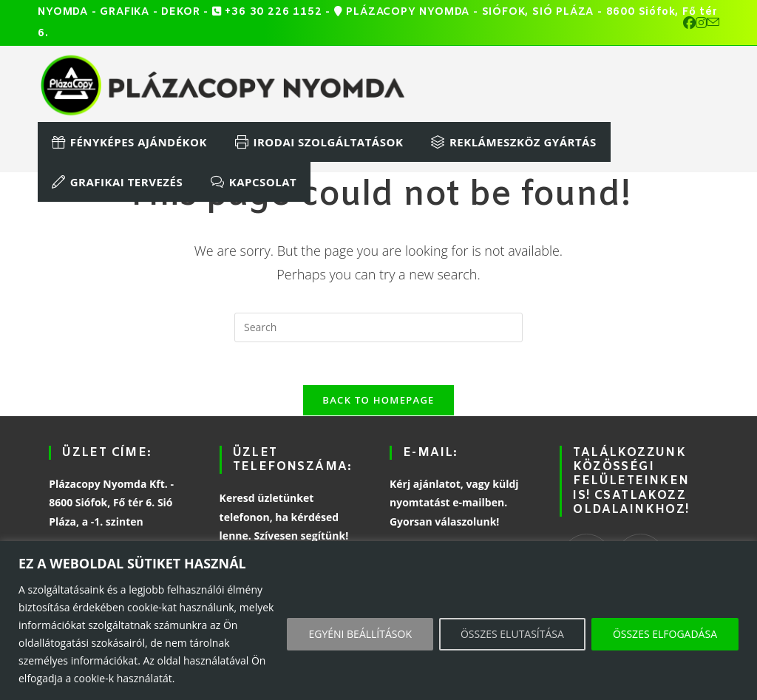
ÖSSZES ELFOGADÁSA (665, 634)
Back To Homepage (378, 402)
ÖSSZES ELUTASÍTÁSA (512, 634)
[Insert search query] (378, 327)
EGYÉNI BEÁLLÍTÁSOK (360, 634)
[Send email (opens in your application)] (713, 23)
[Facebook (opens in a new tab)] (689, 23)
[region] (378, 621)
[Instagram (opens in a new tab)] (701, 23)
